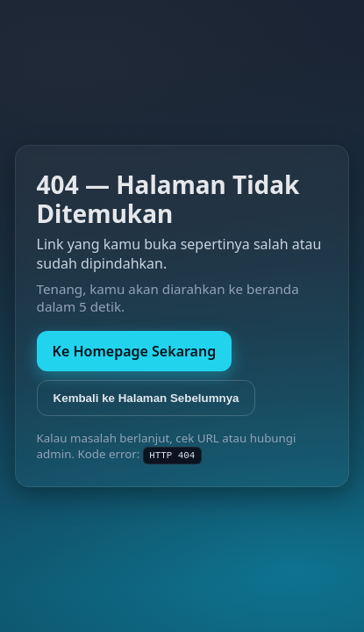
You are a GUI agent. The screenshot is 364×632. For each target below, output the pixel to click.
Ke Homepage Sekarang (135, 351)
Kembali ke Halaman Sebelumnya (146, 398)
